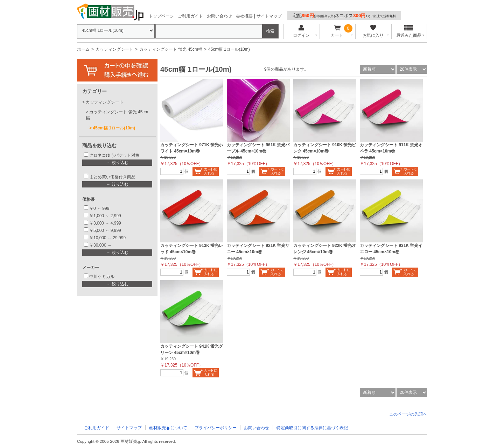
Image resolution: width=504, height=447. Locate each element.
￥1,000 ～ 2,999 (105, 216)
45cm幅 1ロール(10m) (114, 128)
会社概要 (244, 16)
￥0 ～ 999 (99, 208)
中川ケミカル (102, 277)
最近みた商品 (409, 31)
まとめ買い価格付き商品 (112, 177)
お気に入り (373, 31)
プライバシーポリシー (216, 428)
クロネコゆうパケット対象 (114, 155)
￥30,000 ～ (101, 245)
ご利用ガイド (190, 16)
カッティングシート (114, 49)
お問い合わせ (219, 16)
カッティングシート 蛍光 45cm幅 (171, 49)
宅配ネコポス (344, 16)
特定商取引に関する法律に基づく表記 (312, 428)
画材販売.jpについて (168, 428)
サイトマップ (269, 16)
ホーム (83, 49)
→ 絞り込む (117, 163)
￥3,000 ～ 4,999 (105, 223)
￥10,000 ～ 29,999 (107, 238)
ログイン (301, 31)
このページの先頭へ (408, 414)
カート (337, 31)
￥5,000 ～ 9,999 (105, 230)
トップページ (161, 16)
